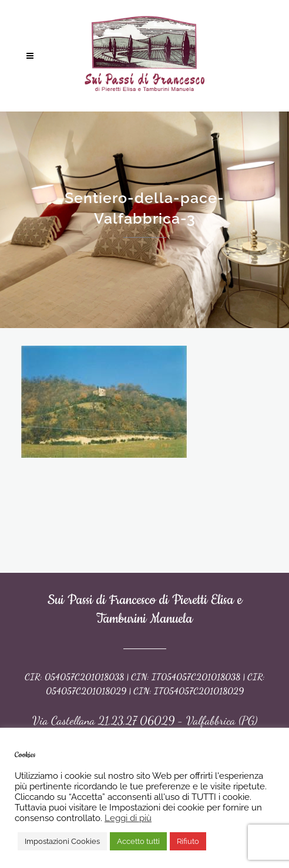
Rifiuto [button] (188, 841)
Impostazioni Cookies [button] (62, 841)
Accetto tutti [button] (138, 841)
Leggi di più (128, 818)
